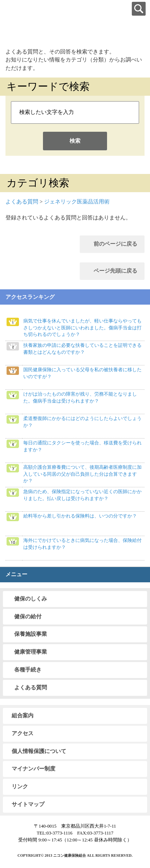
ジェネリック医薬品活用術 (77, 202)
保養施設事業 (31, 634)
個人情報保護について (39, 751)
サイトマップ (28, 804)
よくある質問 (22, 202)
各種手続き (28, 670)
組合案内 (23, 716)
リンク (20, 786)
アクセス (23, 733)
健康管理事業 (31, 652)
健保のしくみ (31, 599)
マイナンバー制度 (33, 769)
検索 (75, 141)
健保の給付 (28, 617)
